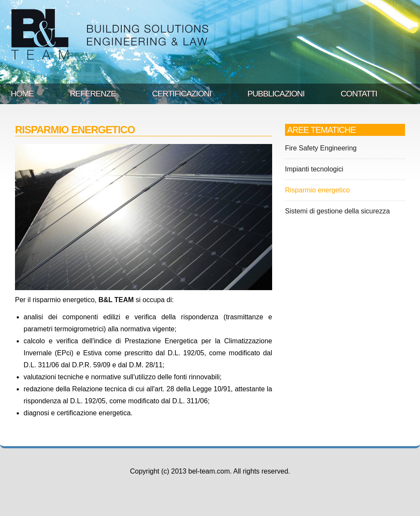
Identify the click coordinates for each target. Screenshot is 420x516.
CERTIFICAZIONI (182, 94)
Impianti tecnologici (314, 169)
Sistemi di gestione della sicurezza (337, 211)
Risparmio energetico (317, 190)
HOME (22, 94)
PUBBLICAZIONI (276, 94)
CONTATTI (359, 94)
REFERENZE (93, 94)
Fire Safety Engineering (321, 148)
